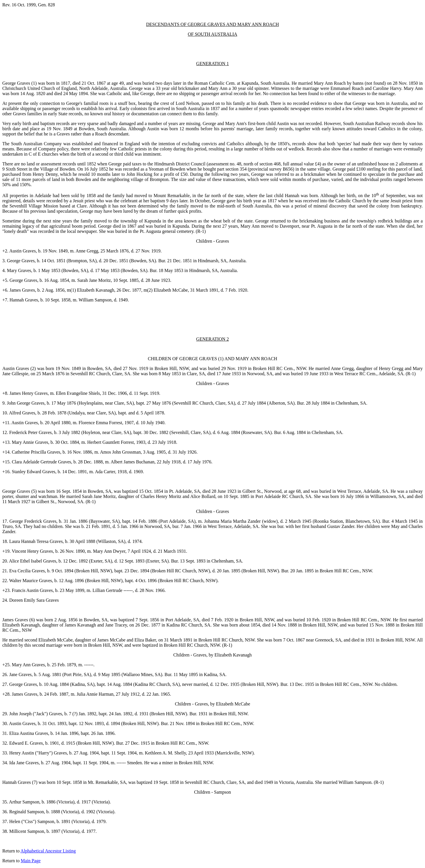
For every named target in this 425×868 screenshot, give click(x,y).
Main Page (31, 861)
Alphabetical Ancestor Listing (48, 851)
